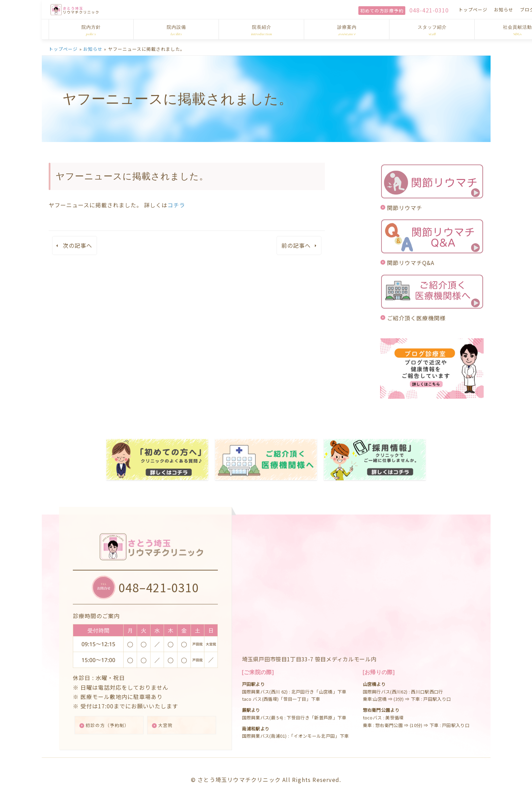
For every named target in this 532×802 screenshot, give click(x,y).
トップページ (397, 10)
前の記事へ (296, 245)
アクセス (474, 10)
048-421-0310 (353, 10)
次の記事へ (78, 245)
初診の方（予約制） (112, 724)
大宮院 (169, 724)
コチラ (176, 205)
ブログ (451, 10)
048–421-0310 (161, 584)
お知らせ (427, 10)
